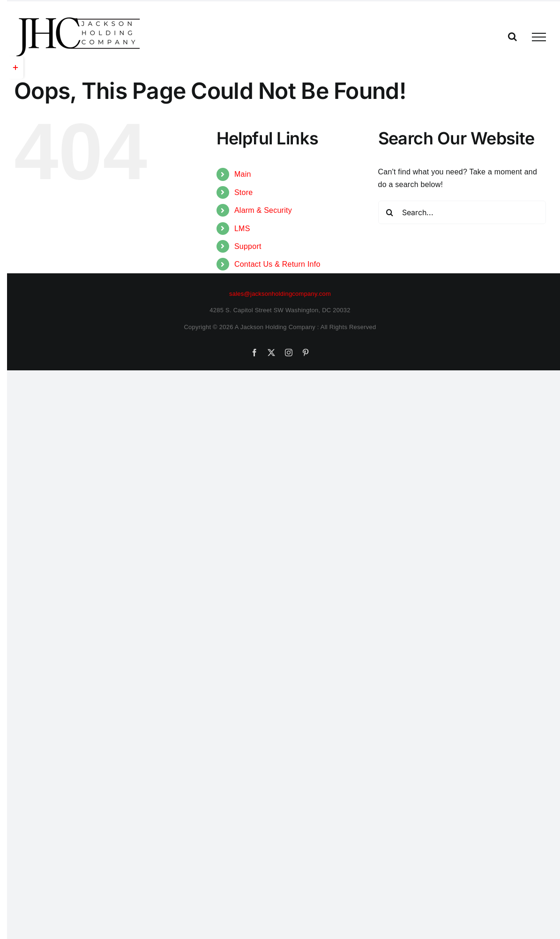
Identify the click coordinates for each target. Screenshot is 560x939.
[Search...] (462, 212)
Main (243, 174)
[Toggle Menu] (539, 37)
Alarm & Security (263, 210)
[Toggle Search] (512, 37)
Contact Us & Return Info (277, 264)
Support (248, 246)
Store (243, 192)
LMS (242, 229)
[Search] (390, 212)
